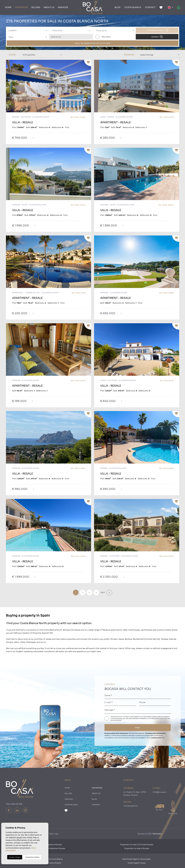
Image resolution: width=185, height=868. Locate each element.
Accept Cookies (15, 857)
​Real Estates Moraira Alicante (49, 863)
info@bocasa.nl (160, 792)
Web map (54, 834)
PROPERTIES (21, 7)
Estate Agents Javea (137, 863)
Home (8, 7)
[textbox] (29, 31)
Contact (150, 7)
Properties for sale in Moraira (137, 848)
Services (63, 7)
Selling (36, 7)
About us (49, 7)
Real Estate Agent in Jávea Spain (137, 859)
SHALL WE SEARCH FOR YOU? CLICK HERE (92, 43)
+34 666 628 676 (130, 806)
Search (157, 37)
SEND (138, 728)
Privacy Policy (118, 718)
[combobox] (27, 30)
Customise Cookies (32, 857)
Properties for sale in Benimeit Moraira (49, 848)
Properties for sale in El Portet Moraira (137, 845)
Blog (118, 7)
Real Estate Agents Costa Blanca (49, 859)
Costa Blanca (133, 7)
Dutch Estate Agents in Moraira (48, 845)
